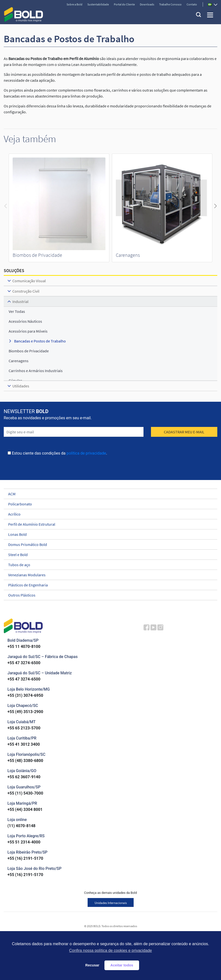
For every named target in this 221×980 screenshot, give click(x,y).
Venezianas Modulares (108, 575)
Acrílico (108, 514)
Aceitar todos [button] (122, 965)
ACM (108, 494)
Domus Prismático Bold (108, 544)
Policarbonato (108, 504)
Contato (192, 4)
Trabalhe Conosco (170, 4)
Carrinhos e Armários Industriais (36, 371)
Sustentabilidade (98, 4)
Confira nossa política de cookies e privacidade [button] (110, 950)
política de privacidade (86, 453)
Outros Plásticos (108, 595)
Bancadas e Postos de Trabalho (40, 341)
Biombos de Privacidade (37, 255)
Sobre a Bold (74, 4)
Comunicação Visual (29, 281)
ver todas (17, 311)
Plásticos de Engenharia (108, 585)
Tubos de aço (108, 565)
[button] (215, 206)
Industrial (20, 301)
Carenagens (128, 255)
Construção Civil (26, 291)
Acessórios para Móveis (28, 331)
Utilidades (21, 386)
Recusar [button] (92, 965)
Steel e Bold (108, 555)
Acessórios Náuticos (25, 321)
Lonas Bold (108, 534)
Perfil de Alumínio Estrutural (108, 524)
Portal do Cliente (124, 4)
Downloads (147, 4)
